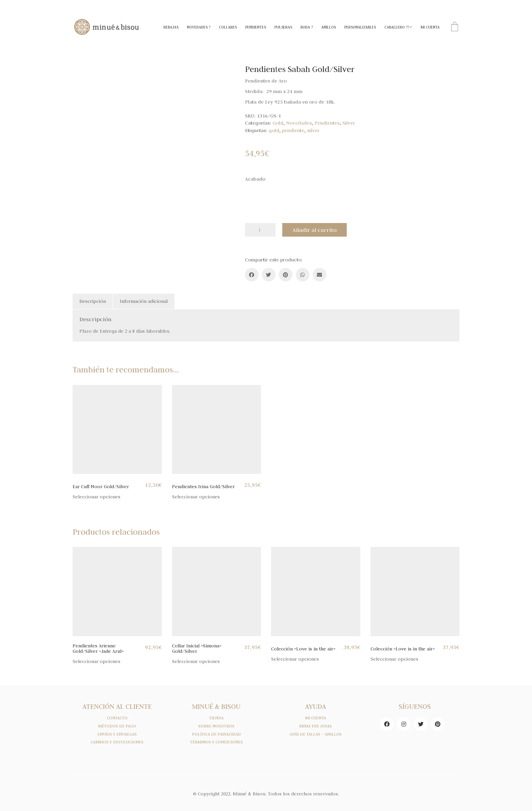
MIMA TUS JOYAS (316, 726)
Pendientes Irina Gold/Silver (203, 487)
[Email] (320, 275)
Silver (349, 123)
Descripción (93, 301)
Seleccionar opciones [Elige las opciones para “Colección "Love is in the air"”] (295, 659)
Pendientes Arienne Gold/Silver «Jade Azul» (98, 649)
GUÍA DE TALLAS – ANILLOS (316, 734)
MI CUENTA (316, 718)
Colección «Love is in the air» (303, 649)
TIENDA (216, 718)
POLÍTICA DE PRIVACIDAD (216, 734)
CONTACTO (117, 718)
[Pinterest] (286, 275)
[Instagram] (404, 724)
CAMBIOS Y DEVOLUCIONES (117, 742)
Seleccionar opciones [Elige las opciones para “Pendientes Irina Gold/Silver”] (196, 497)
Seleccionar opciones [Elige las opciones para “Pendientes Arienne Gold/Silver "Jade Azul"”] (97, 661)
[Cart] (455, 27)
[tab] (93, 301)
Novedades (299, 123)
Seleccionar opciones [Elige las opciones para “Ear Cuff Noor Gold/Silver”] (97, 497)
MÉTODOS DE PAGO (117, 726)
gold (274, 130)
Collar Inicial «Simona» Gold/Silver (197, 649)
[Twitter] (269, 275)
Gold (278, 123)
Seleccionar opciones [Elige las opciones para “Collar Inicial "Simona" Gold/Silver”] (196, 661)
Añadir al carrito (315, 230)
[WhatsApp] (303, 275)
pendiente (293, 130)
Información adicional (144, 301)
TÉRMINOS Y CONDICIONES (216, 742)
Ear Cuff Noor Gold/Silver (101, 487)
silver (313, 130)
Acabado (255, 179)
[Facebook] (252, 275)
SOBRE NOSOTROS (216, 726)
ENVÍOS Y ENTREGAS (117, 734)
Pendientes (327, 123)
